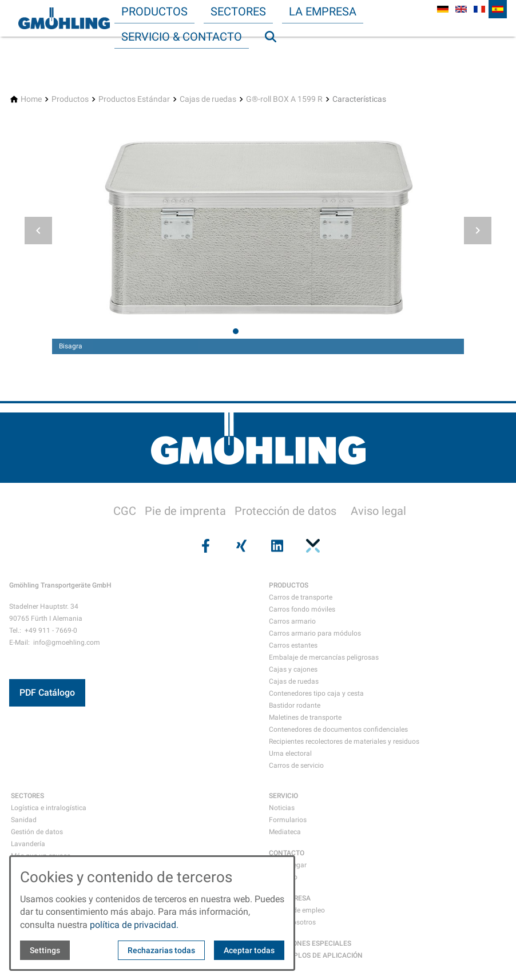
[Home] (31, 99)
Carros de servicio (296, 765)
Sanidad (24, 820)
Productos (154, 11)
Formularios (288, 820)
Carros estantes (293, 645)
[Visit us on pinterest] (311, 546)
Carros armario (292, 621)
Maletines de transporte (305, 717)
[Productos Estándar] (134, 99)
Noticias (282, 808)
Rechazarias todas (161, 950)
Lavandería (28, 844)
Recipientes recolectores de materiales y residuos (344, 741)
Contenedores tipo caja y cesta (316, 693)
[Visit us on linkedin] (276, 546)
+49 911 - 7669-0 (51, 630)
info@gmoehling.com (67, 642)
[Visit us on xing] (240, 546)
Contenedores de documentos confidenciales (338, 729)
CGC (125, 511)
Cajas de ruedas (294, 681)
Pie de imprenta (185, 511)
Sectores (238, 11)
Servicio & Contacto (182, 37)
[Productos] (70, 99)
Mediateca (285, 832)
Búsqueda (276, 59)
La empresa (323, 11)
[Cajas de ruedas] (208, 99)
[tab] (236, 331)
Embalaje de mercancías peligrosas (324, 657)
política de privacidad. (134, 925)
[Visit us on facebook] (204, 546)
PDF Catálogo (47, 693)
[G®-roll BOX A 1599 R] (284, 99)
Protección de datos (285, 511)
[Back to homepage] (64, 18)
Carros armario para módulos (315, 633)
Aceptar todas (249, 950)
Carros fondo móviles (302, 609)
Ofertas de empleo (297, 910)
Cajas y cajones (293, 669)
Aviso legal (378, 511)
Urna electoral (290, 753)
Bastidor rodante (295, 705)
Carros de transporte (301, 597)
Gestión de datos (37, 832)
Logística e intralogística (49, 808)
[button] (38, 231)
